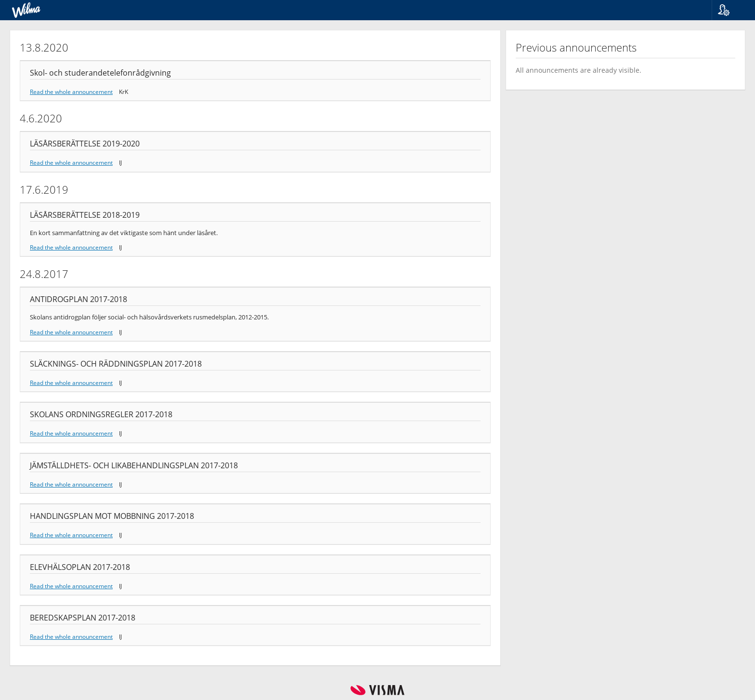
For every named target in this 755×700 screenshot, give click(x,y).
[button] (730, 10)
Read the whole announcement (71, 92)
